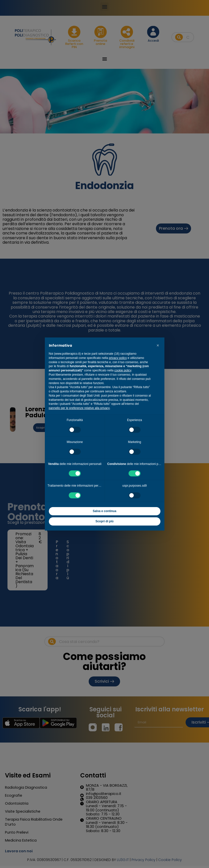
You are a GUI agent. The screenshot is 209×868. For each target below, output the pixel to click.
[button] (158, 345)
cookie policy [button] (123, 370)
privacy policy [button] (118, 358)
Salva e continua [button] (104, 511)
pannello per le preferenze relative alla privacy (79, 408)
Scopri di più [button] (104, 521)
